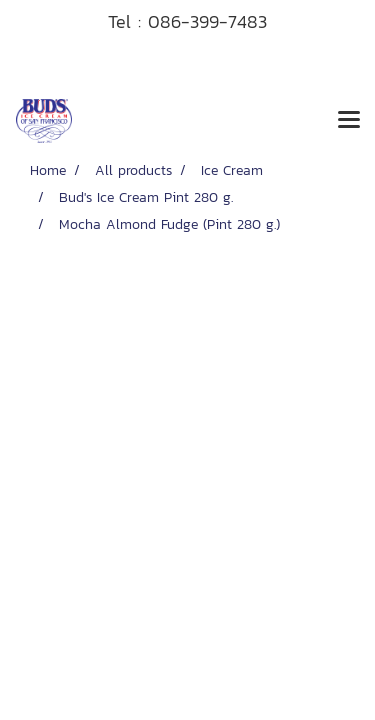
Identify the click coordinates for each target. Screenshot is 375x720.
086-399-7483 (207, 21)
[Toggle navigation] (349, 121)
